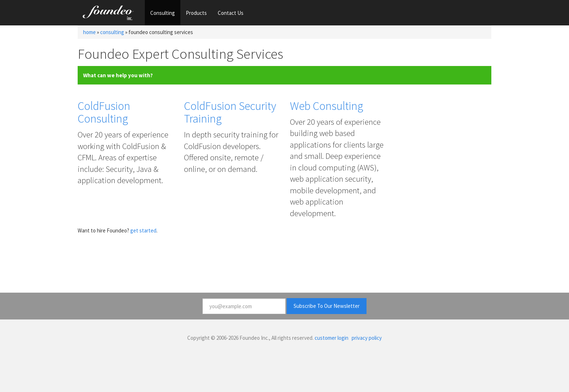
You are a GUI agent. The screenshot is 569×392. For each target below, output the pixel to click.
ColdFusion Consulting (104, 112)
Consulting (163, 13)
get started (143, 230)
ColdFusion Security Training (230, 112)
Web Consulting (327, 106)
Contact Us (231, 13)
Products (196, 13)
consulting (112, 32)
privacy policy (367, 338)
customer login (331, 338)
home (89, 32)
